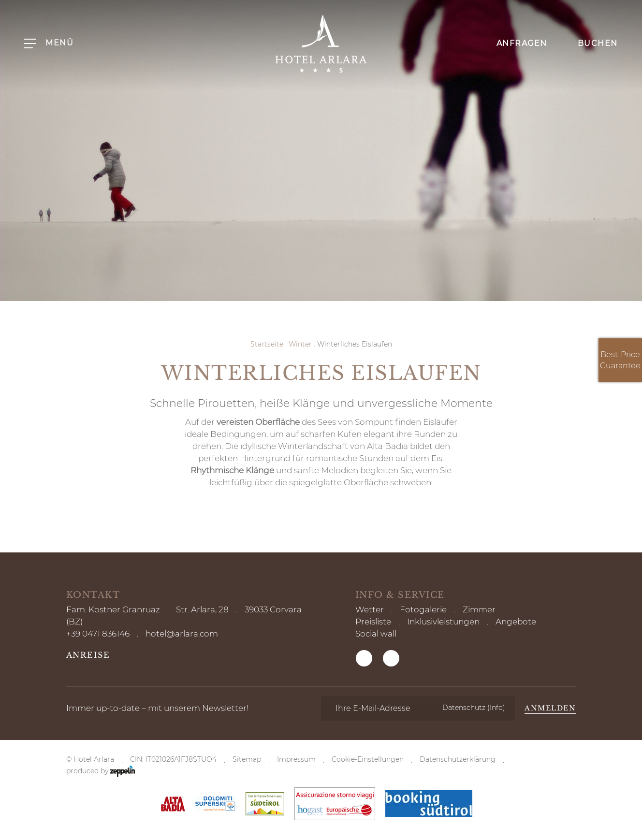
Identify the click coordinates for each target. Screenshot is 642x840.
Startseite (267, 344)
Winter (300, 344)
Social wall (376, 634)
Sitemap (247, 759)
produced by (101, 771)
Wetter (370, 609)
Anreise (88, 655)
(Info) (496, 708)
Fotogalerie (423, 609)
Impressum (296, 759)
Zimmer (479, 609)
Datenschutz (474, 708)
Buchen (590, 43)
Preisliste (373, 622)
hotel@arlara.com (182, 634)
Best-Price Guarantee (620, 360)
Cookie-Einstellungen (368, 759)
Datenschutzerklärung (458, 759)
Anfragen (514, 43)
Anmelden (550, 708)
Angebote (516, 622)
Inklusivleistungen (443, 622)
